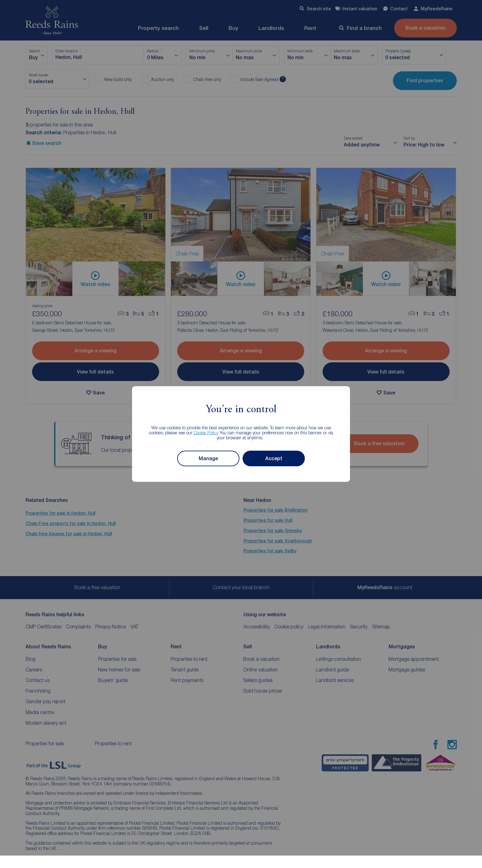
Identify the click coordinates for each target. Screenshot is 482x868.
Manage (208, 458)
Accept (274, 458)
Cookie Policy (206, 432)
